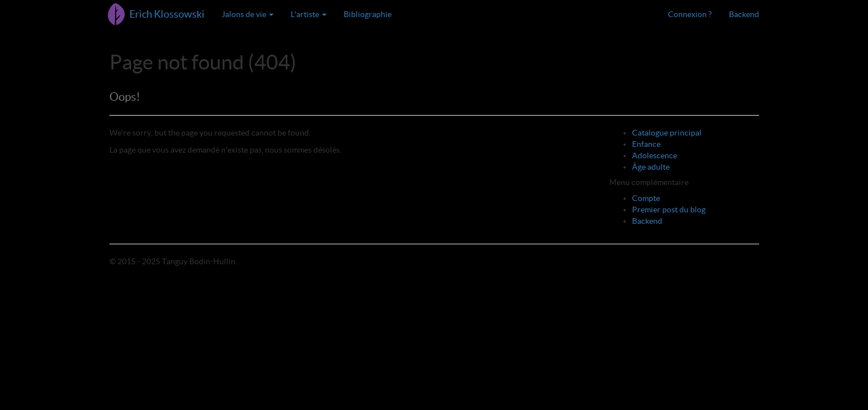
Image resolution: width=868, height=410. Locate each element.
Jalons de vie (248, 14)
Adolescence (655, 155)
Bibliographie (368, 14)
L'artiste (309, 14)
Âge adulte (651, 167)
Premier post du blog (669, 210)
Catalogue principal (667, 133)
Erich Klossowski (167, 14)
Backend (744, 14)
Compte (646, 198)
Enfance (646, 144)
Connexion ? (690, 14)
